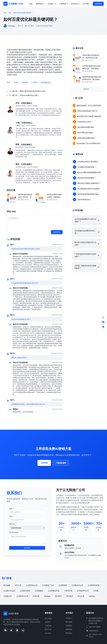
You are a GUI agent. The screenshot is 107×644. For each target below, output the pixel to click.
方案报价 (69, 626)
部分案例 (69, 622)
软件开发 (75, 4)
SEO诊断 (25, 82)
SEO (10, 13)
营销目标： (13, 524)
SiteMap (47, 596)
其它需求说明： (14, 532)
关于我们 (86, 4)
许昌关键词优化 (46, 82)
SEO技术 (70, 596)
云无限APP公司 (83, 591)
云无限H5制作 (25, 591)
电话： (12, 516)
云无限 (96, 591)
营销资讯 (69, 629)
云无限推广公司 (48, 585)
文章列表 (36, 596)
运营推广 (52, 4)
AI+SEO (48, 633)
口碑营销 (64, 4)
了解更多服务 (61, 463)
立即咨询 (98, 4)
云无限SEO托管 (94, 585)
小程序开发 (68, 591)
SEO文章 (81, 596)
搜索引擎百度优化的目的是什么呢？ (33, 91)
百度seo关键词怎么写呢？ (29, 95)
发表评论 (57, 232)
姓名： (12, 509)
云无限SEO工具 (22, 596)
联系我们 (69, 633)
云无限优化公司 (32, 585)
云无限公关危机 (9, 591)
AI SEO (16, 82)
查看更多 (87, 89)
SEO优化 (40, 4)
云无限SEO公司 (77, 585)
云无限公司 (8, 596)
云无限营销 (63, 585)
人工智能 (34, 82)
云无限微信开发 (54, 591)
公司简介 (69, 618)
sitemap (92, 596)
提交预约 (27, 548)
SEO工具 (18, 585)
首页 (31, 4)
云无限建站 (39, 591)
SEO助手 (58, 596)
